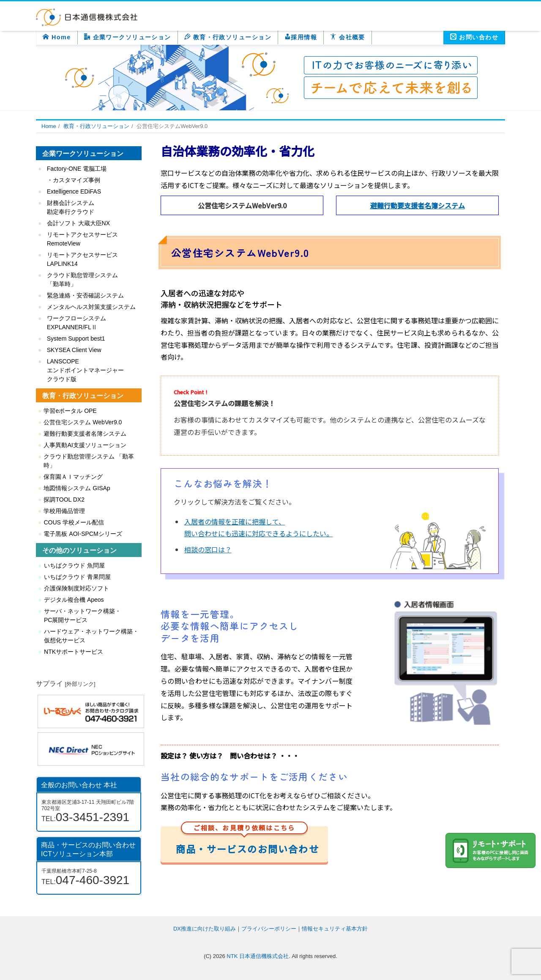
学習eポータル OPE (70, 411)
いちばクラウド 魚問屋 (74, 565)
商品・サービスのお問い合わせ (247, 841)
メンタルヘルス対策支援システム (91, 307)
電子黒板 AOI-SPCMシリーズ (83, 534)
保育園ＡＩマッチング (73, 477)
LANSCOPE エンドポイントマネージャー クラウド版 (85, 370)
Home (57, 37)
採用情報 (301, 37)
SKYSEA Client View (74, 350)
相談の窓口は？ (208, 549)
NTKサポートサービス (74, 652)
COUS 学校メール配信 (74, 522)
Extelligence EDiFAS (74, 191)
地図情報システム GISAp (77, 488)
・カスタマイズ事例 (74, 180)
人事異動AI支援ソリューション (85, 445)
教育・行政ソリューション (228, 37)
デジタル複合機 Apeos (74, 600)
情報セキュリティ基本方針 (335, 929)
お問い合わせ (474, 37)
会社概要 (348, 37)
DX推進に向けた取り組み (205, 929)
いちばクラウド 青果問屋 (77, 577)
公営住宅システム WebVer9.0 (83, 422)
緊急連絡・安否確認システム (85, 295)
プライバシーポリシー (269, 929)
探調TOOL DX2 (64, 500)
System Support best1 (76, 338)
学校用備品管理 (64, 511)
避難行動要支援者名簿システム (418, 205)
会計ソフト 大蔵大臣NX (78, 223)
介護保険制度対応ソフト (77, 588)
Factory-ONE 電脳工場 (77, 169)
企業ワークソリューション (128, 37)
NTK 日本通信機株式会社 (258, 956)
